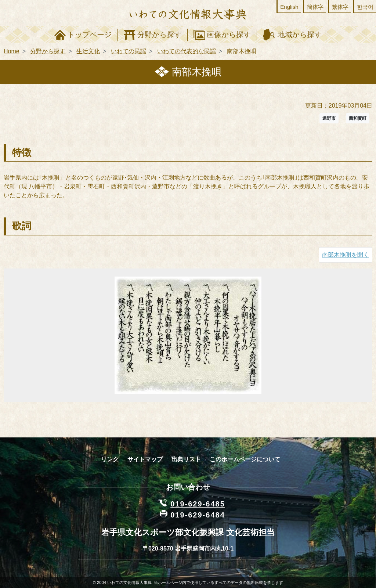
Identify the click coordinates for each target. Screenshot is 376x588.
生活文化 (88, 51)
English (289, 7)
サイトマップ (145, 459)
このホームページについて (245, 459)
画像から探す (229, 35)
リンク (110, 459)
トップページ (90, 35)
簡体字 (315, 7)
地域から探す (300, 35)
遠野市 (329, 118)
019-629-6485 (198, 504)
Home (12, 51)
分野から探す (159, 35)
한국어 (365, 7)
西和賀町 (358, 118)
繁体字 (340, 7)
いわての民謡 (129, 51)
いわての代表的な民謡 (187, 51)
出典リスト (186, 459)
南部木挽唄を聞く (346, 255)
